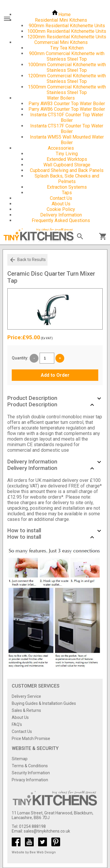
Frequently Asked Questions (61, 220)
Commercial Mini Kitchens (61, 42)
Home (61, 15)
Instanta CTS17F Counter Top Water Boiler (67, 129)
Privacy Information (30, 780)
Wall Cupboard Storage (67, 165)
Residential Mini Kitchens (61, 20)
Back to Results (27, 260)
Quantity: (20, 358)
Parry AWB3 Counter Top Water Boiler (67, 104)
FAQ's (17, 724)
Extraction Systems (67, 187)
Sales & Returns (26, 710)
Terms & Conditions (30, 766)
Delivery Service (26, 696)
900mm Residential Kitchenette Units (67, 26)
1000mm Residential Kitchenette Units (67, 31)
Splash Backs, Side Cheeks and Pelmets (67, 179)
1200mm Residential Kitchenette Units (67, 37)
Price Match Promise (31, 739)
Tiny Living (67, 154)
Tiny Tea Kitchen (67, 48)
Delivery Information (61, 215)
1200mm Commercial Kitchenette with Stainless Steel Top (67, 79)
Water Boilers (61, 98)
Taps (67, 193)
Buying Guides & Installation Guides (44, 703)
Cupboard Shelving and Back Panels (67, 170)
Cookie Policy (61, 209)
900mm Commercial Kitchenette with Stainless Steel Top (67, 56)
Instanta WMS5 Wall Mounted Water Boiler (67, 140)
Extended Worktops (67, 159)
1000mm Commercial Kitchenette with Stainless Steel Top (67, 67)
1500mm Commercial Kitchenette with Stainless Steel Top (67, 90)
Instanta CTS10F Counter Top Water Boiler (67, 117)
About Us (61, 204)
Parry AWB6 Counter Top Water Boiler (67, 109)
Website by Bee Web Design (34, 852)
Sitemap (20, 759)
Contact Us (61, 198)
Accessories (61, 148)
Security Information (31, 773)
